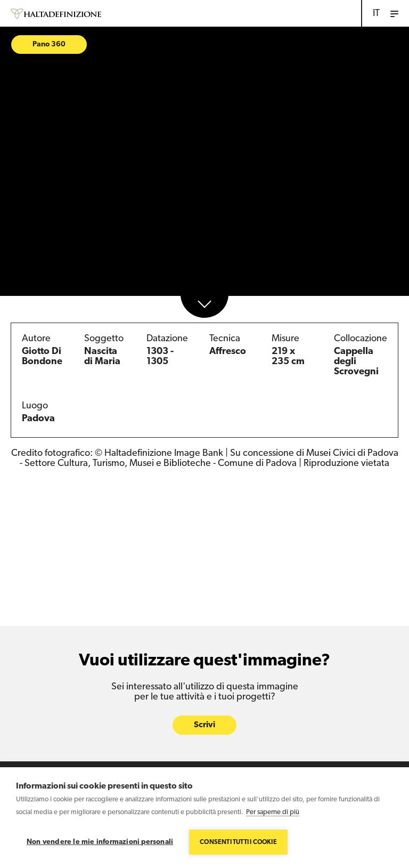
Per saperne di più (273, 812)
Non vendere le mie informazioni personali (100, 842)
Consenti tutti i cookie (238, 842)
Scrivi (204, 726)
